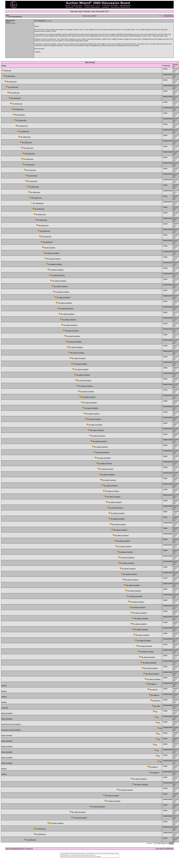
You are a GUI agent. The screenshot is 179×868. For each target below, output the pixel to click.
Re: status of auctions (52, 253)
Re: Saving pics (10, 76)
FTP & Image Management (15, 16)
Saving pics (8, 71)
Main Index (74, 11)
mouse (165, 69)
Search (81, 11)
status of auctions (50, 248)
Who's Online (100, 11)
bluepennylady (10, 20)
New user (87, 11)
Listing (7, 15)
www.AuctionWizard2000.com (15, 849)
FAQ (107, 11)
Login (93, 11)
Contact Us (29, 849)
